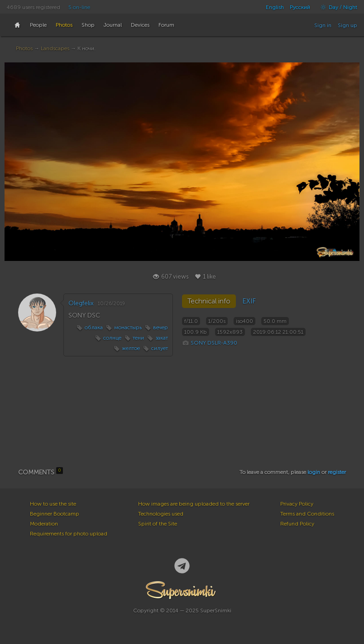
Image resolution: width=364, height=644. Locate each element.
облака (94, 327)
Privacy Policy (297, 504)
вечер (160, 327)
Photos (24, 48)
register (337, 472)
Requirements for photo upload (69, 534)
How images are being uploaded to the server (194, 504)
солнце (112, 338)
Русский (300, 7)
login (314, 472)
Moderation (44, 524)
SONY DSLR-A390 (214, 343)
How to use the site (53, 504)
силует (160, 348)
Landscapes (55, 48)
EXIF (249, 301)
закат (162, 338)
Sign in (323, 25)
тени (138, 338)
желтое (131, 348)
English (275, 7)
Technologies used (161, 514)
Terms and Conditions (307, 514)
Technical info (209, 301)
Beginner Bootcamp (55, 514)
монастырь (128, 327)
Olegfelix (81, 303)
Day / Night (337, 7)
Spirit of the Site (158, 524)
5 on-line (79, 7)
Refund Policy (297, 524)
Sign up (347, 25)
